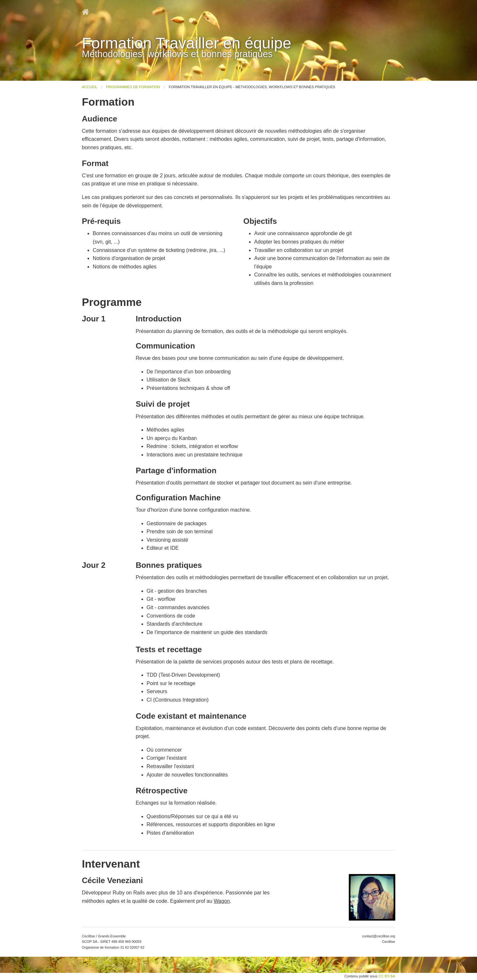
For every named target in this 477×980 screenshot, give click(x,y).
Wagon (222, 901)
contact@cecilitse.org (379, 936)
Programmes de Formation (133, 87)
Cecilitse (389, 942)
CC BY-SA (387, 976)
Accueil (90, 87)
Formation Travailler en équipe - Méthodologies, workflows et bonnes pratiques (252, 87)
